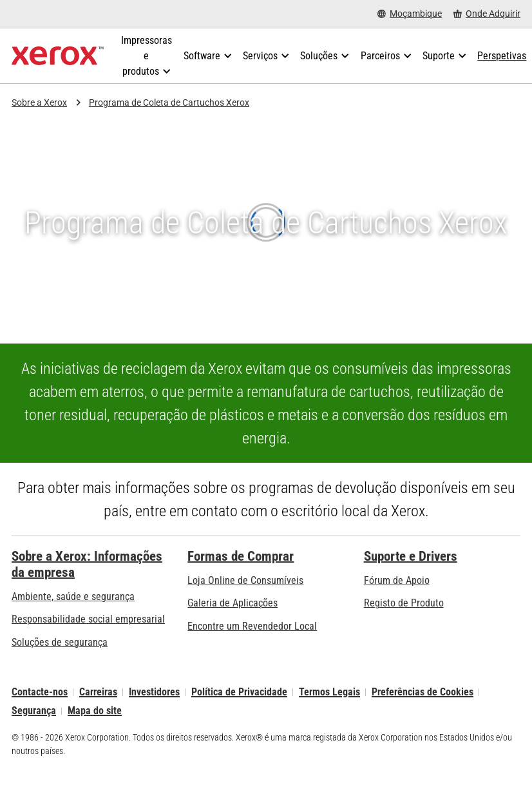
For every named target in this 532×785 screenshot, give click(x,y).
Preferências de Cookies (423, 692)
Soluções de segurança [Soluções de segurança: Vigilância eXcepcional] (60, 642)
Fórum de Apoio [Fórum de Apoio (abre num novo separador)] (397, 580)
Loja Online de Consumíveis (245, 580)
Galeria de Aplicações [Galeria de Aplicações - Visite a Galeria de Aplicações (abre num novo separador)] (233, 603)
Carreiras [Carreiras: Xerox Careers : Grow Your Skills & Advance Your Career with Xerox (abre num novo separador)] (98, 692)
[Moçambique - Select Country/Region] (410, 14)
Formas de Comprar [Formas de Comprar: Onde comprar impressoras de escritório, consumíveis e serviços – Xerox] (241, 556)
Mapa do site (95, 711)
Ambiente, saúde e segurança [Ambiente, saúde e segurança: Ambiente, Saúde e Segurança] (73, 596)
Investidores (154, 692)
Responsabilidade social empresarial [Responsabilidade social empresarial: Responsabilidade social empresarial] (88, 619)
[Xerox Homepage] (58, 56)
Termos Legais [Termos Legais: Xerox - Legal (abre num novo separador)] (329, 692)
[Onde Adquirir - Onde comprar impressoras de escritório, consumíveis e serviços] (487, 14)
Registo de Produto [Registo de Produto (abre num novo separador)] (404, 603)
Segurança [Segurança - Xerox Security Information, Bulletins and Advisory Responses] (34, 711)
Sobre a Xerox (39, 102)
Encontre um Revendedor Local (252, 626)
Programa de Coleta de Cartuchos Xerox (169, 102)
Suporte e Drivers (411, 556)
